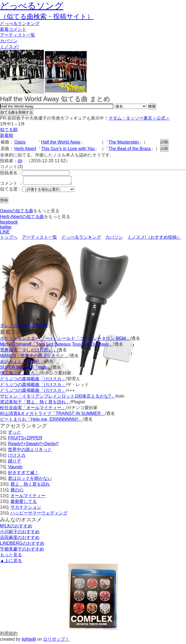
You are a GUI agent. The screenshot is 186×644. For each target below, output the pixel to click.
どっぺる (20, 24)
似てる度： (11, 191)
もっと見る (11, 556)
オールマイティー (28, 497)
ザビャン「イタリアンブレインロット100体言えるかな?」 (58, 398)
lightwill (29, 641)
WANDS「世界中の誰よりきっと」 (34, 357)
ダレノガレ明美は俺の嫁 (24, 327)
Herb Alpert (25, 149)
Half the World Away (61, 142)
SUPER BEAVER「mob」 (26, 369)
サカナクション (26, 509)
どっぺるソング (32, 6)
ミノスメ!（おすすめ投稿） (154, 239)
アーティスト (18, 35)
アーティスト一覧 (40, 239)
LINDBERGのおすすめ (22, 545)
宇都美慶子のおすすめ (22, 551)
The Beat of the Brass (130, 149)
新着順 (7, 135)
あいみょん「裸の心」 (22, 363)
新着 (13, 29)
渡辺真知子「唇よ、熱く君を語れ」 (35, 404)
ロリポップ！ (56, 641)
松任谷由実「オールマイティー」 (33, 409)
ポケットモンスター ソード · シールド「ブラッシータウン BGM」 (65, 340)
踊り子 (15, 463)
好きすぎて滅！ (23, 474)
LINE (5, 234)
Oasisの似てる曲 (17, 212)
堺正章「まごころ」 (20, 375)
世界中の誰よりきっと (30, 451)
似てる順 (9, 130)
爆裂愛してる (24, 503)
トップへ (9, 239)
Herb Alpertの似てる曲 (22, 218)
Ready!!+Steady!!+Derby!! (33, 445)
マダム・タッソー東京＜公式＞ (139, 118)
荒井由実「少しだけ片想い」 (29, 352)
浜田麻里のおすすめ (20, 539)
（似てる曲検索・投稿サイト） (47, 16)
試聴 (164, 142)
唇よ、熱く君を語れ (30, 486)
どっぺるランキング (81, 239)
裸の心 (17, 492)
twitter (6, 229)
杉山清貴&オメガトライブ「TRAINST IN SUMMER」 (53, 415)
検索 (152, 106)
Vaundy (15, 468)
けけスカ (17, 457)
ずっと (15, 434)
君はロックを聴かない (30, 480)
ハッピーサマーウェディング (39, 515)
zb (20, 161)
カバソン (9, 41)
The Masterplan (124, 142)
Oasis (20, 142)
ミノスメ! (9, 47)
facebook (9, 224)
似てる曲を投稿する (17, 112)
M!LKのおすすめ (16, 528)
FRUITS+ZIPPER (25, 440)
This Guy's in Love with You (68, 149)
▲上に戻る (11, 562)
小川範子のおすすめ (20, 533)
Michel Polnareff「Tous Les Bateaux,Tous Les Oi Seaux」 (57, 346)
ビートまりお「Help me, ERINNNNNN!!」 (41, 421)
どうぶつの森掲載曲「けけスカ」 (33, 380)
